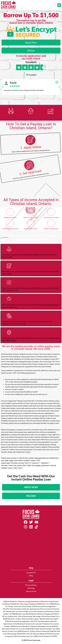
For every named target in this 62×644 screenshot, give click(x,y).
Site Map (31, 588)
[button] (59, 5)
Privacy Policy (31, 585)
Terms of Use (31, 591)
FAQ (31, 576)
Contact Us (31, 573)
